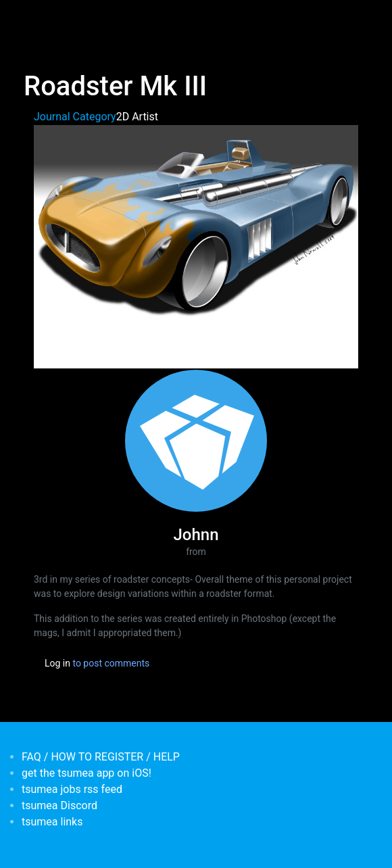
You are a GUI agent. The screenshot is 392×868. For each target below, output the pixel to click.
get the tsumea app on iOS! (87, 773)
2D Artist (137, 117)
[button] (196, 246)
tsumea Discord (59, 805)
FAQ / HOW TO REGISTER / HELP (101, 757)
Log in (57, 663)
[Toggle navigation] (32, 19)
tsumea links (52, 822)
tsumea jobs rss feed (72, 789)
